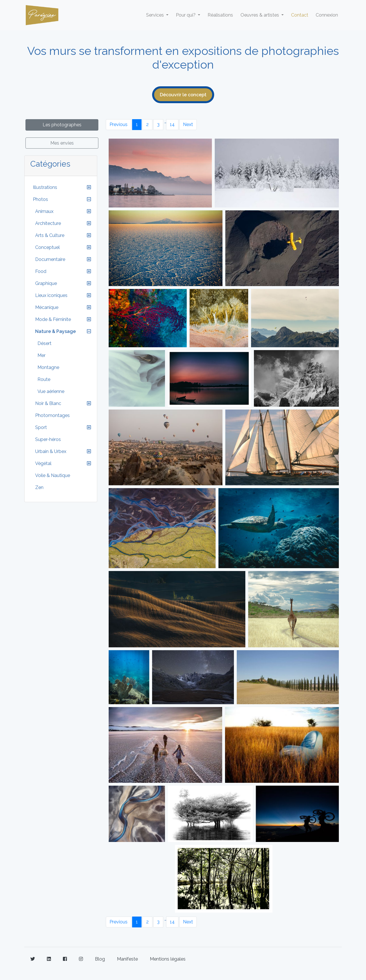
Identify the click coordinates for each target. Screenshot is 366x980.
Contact (300, 15)
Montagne (48, 367)
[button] (89, 187)
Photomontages (52, 415)
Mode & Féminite (53, 319)
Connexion (327, 15)
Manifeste (127, 959)
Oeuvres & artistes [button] (260, 15)
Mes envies (62, 143)
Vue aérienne (51, 391)
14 (172, 124)
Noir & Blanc (48, 403)
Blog (100, 959)
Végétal (43, 463)
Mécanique (47, 307)
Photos (40, 199)
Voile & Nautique (53, 475)
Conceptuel (47, 247)
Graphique (46, 283)
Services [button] (156, 15)
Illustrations (45, 187)
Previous (119, 124)
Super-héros (48, 439)
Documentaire (50, 259)
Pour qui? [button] (186, 15)
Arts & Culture (50, 235)
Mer (41, 355)
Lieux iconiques (51, 295)
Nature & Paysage (55, 331)
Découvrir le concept (183, 95)
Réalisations (220, 15)
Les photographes (62, 125)
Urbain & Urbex (51, 451)
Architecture (48, 223)
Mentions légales (168, 959)
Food (41, 271)
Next (188, 124)
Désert (44, 343)
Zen (39, 487)
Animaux (44, 211)
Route (44, 379)
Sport (41, 427)
